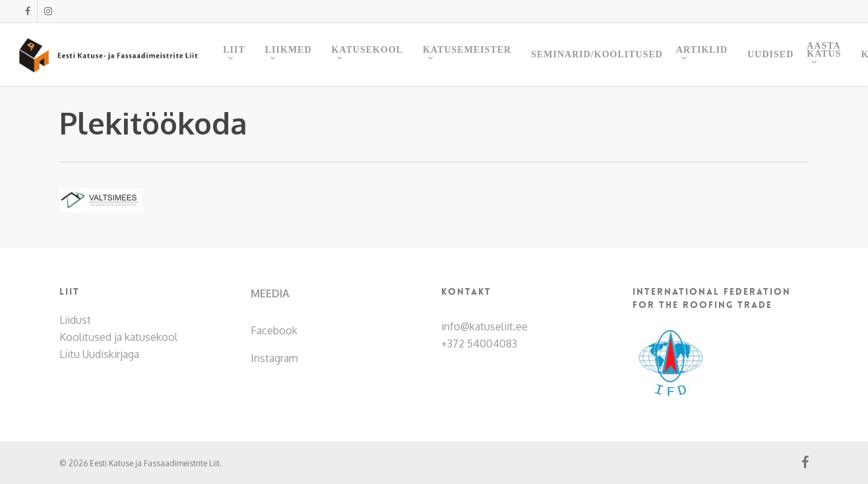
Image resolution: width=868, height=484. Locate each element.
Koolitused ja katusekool (118, 337)
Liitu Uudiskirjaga (99, 354)
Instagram (274, 358)
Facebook (274, 330)
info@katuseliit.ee (484, 326)
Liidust (75, 320)
